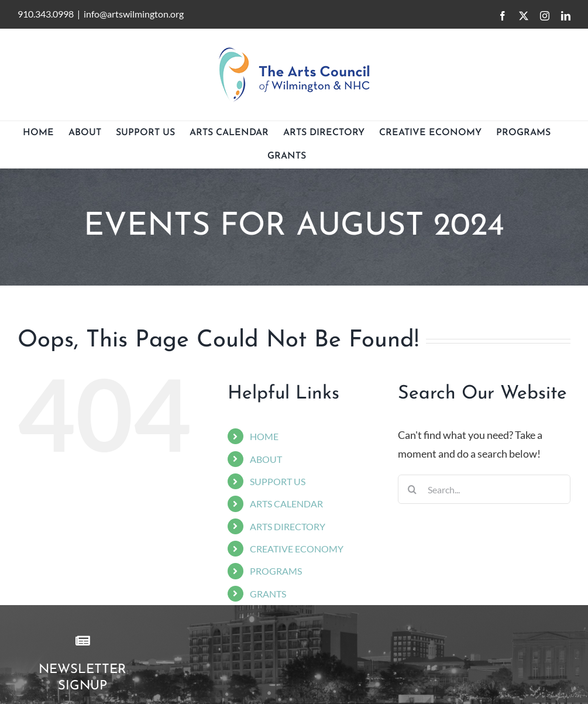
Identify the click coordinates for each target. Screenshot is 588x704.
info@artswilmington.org (134, 14)
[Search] (412, 489)
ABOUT (266, 459)
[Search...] (484, 489)
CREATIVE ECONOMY (297, 549)
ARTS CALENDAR (286, 504)
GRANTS (268, 594)
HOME (264, 436)
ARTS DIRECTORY (288, 526)
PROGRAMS (276, 571)
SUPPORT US (278, 481)
